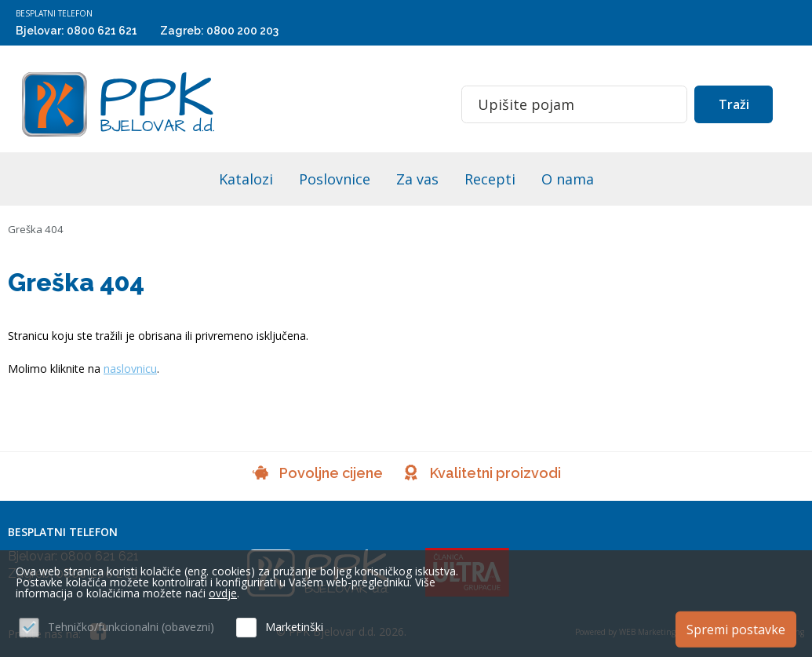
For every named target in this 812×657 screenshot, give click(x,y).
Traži (734, 104)
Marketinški (294, 627)
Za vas (417, 179)
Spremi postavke (736, 628)
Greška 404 (36, 229)
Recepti (490, 179)
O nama (568, 179)
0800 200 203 (242, 31)
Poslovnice (335, 179)
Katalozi (246, 179)
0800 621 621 (102, 31)
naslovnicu (130, 369)
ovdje (223, 593)
